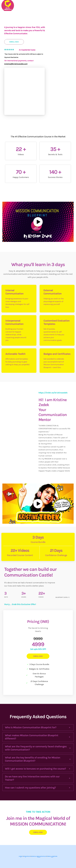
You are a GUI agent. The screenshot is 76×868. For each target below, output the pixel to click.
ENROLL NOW (38, 656)
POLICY (29, 856)
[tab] (38, 728)
